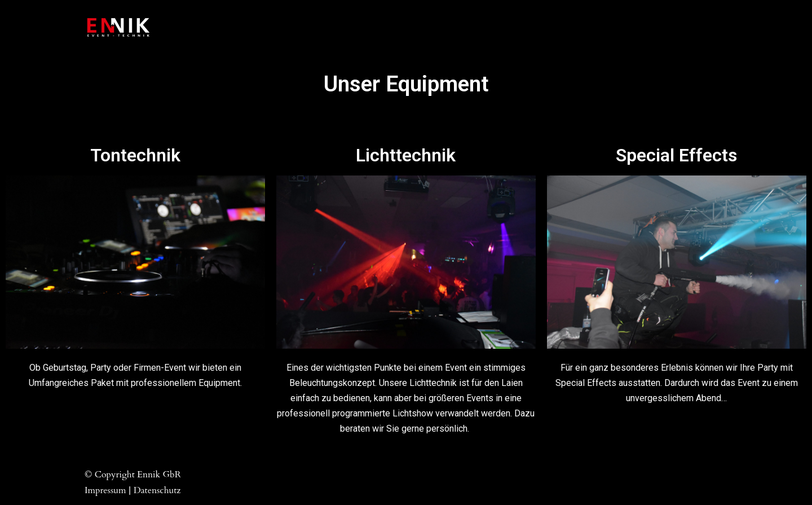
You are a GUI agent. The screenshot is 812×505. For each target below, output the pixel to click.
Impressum (105, 490)
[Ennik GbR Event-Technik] (118, 27)
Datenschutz (157, 490)
